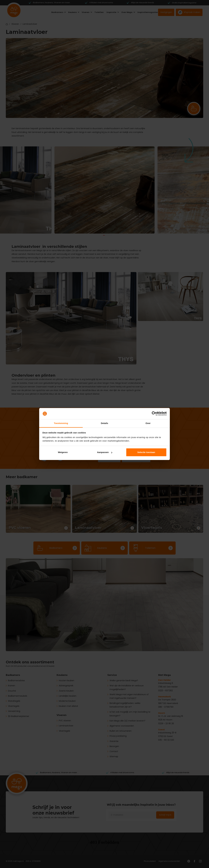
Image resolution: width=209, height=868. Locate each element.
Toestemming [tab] (61, 423)
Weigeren (63, 452)
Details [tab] (105, 423)
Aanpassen (105, 452)
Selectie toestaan (146, 452)
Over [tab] (148, 423)
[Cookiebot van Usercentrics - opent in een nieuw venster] (154, 414)
